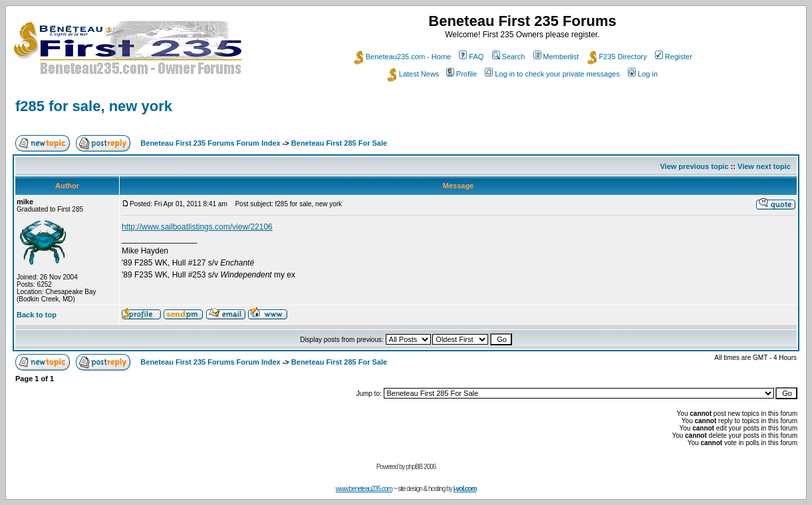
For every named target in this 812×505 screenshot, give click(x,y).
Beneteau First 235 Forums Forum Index (210, 143)
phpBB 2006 (421, 467)
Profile (462, 74)
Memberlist (556, 57)
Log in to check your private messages (552, 74)
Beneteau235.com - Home (402, 57)
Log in (643, 74)
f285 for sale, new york (94, 106)
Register (674, 57)
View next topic (764, 166)
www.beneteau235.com (364, 489)
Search (509, 57)
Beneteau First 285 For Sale (339, 143)
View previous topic (694, 166)
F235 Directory (617, 57)
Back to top (37, 315)
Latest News (413, 74)
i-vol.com (465, 489)
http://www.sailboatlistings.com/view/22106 (197, 227)
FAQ (471, 57)
